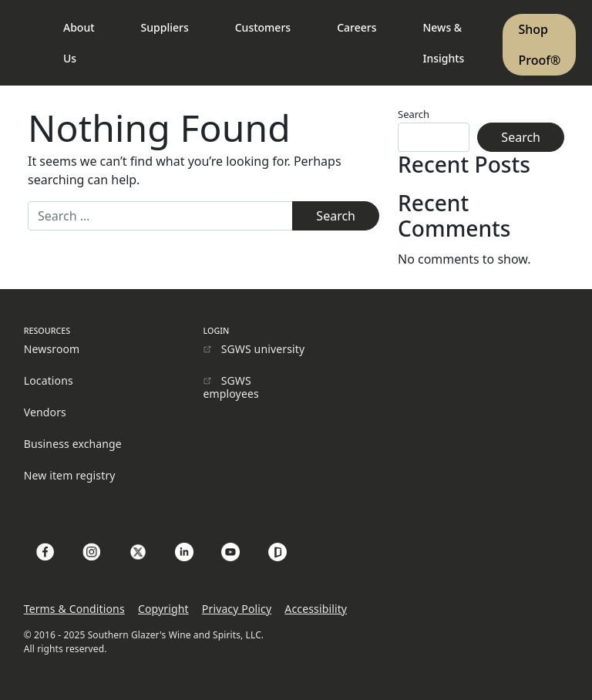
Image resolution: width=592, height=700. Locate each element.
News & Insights (443, 43)
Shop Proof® (539, 45)
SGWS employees (231, 387)
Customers (263, 27)
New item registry (70, 475)
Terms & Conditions (74, 609)
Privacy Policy (237, 609)
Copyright (163, 609)
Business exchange (73, 444)
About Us (79, 43)
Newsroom (52, 349)
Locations (49, 380)
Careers (357, 27)
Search (414, 114)
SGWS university (263, 349)
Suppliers (165, 27)
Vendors (45, 412)
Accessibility (316, 609)
